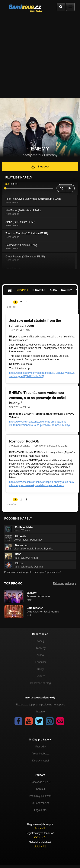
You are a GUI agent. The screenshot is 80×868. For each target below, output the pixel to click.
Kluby (41, 669)
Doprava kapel (40, 761)
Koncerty (40, 648)
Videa (41, 655)
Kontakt (41, 789)
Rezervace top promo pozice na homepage (40, 705)
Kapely (41, 641)
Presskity (41, 747)
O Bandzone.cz (41, 803)
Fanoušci (41, 662)
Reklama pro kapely (64, 583)
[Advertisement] (40, 56)
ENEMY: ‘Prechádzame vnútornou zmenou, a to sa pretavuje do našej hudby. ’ (37, 398)
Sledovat (40, 167)
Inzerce (40, 712)
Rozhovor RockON (24, 441)
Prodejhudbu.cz (40, 754)
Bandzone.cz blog (40, 683)
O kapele (39, 290)
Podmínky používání (41, 796)
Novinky (22, 290)
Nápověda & (40, 782)
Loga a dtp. (41, 810)
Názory (67, 290)
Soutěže (41, 676)
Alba (53, 290)
